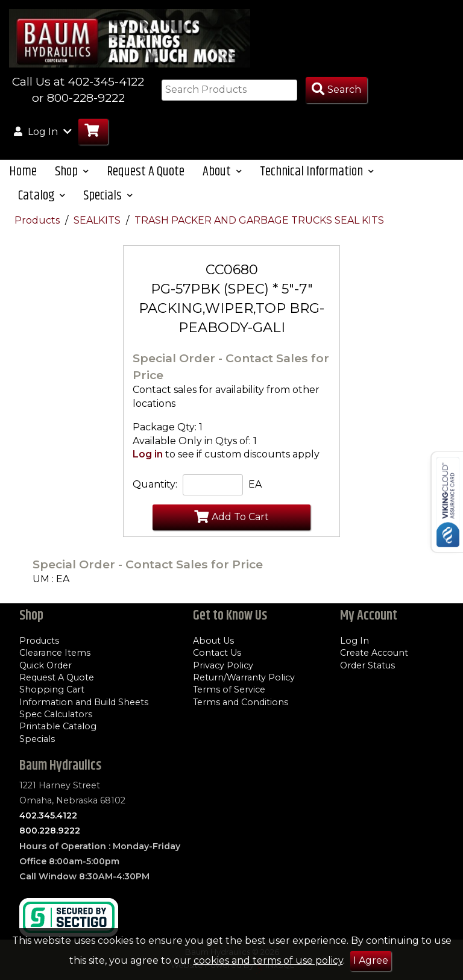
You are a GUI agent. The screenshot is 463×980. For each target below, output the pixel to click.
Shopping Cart (52, 689)
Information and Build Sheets (84, 702)
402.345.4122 (48, 815)
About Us (213, 641)
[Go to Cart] (93, 132)
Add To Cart (231, 517)
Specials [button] (108, 196)
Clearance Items (55, 653)
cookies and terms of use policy (268, 960)
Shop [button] (72, 171)
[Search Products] (336, 90)
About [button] (222, 171)
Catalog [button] (42, 196)
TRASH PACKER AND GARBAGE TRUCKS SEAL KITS (259, 220)
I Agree (371, 960)
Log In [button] (43, 131)
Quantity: (155, 484)
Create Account (374, 653)
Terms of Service (229, 689)
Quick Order (46, 665)
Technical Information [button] (317, 171)
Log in (148, 454)
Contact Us (217, 653)
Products (38, 220)
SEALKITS (98, 220)
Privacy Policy (223, 665)
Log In (354, 641)
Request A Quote (146, 171)
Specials (37, 739)
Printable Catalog (58, 726)
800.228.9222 (50, 831)
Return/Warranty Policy (244, 677)
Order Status (367, 665)
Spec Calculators (56, 714)
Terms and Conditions (241, 702)
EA (255, 484)
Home (23, 171)
